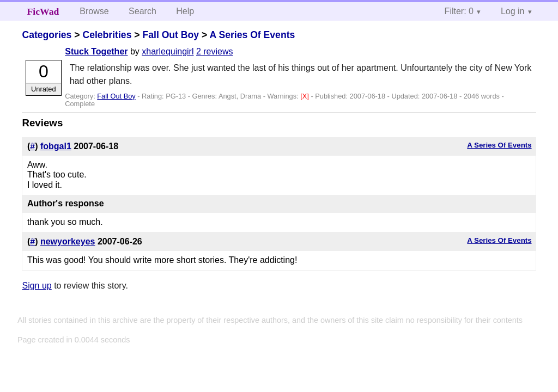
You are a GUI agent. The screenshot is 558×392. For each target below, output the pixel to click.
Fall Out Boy (171, 35)
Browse (94, 11)
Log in (513, 11)
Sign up (37, 286)
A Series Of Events (253, 35)
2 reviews (215, 51)
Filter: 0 (459, 11)
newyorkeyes (68, 241)
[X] (305, 96)
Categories (47, 35)
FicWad (43, 11)
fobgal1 (56, 146)
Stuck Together (96, 51)
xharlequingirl (168, 51)
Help (185, 11)
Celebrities (107, 35)
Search (142, 11)
